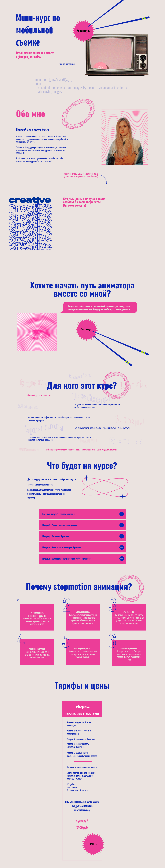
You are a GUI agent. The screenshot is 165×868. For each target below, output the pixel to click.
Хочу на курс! (84, 31)
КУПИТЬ (93, 844)
